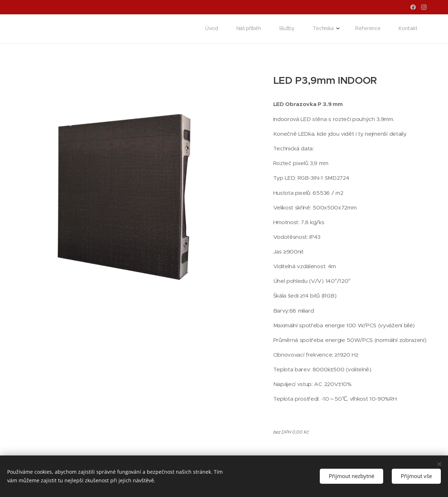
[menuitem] (328, 29)
